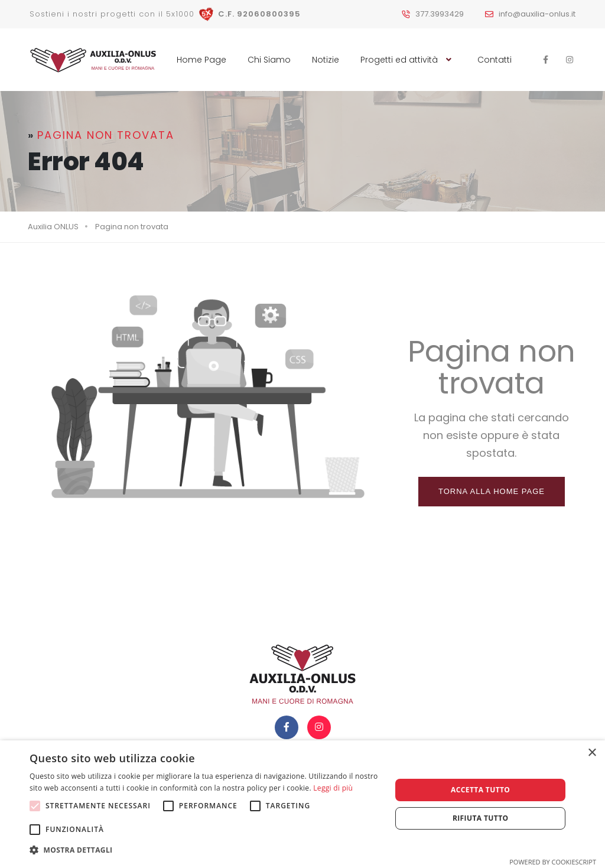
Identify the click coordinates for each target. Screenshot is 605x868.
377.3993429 (440, 14)
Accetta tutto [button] (480, 790)
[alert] (302, 804)
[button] (205, 850)
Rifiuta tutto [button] (481, 818)
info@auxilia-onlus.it (537, 14)
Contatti (495, 60)
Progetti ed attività (408, 60)
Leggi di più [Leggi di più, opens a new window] (333, 788)
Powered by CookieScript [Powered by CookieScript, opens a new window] (553, 862)
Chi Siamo (269, 60)
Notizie (326, 60)
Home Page (201, 60)
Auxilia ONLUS (53, 227)
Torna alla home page (492, 491)
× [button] (592, 753)
